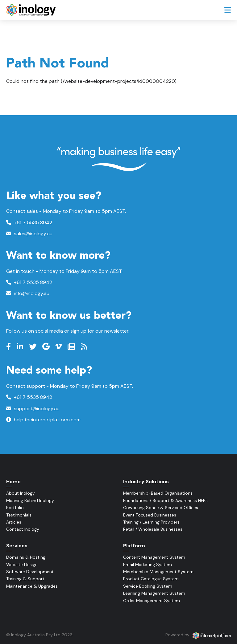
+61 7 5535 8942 (29, 223)
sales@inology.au (29, 234)
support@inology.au (33, 409)
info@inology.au (28, 293)
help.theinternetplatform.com (43, 420)
